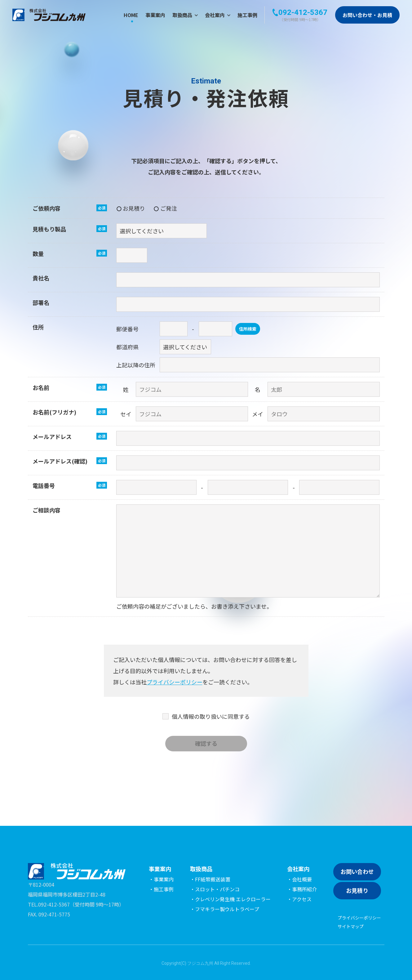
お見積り (357, 890)
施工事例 (247, 15)
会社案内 (218, 15)
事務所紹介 (304, 889)
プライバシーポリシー (175, 682)
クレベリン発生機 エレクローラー (233, 899)
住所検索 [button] (248, 329)
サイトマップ (351, 926)
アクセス (302, 899)
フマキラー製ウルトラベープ (227, 909)
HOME (131, 15)
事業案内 (155, 15)
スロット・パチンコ (217, 889)
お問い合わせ (357, 871)
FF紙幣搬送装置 (213, 879)
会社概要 (302, 879)
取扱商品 (185, 15)
